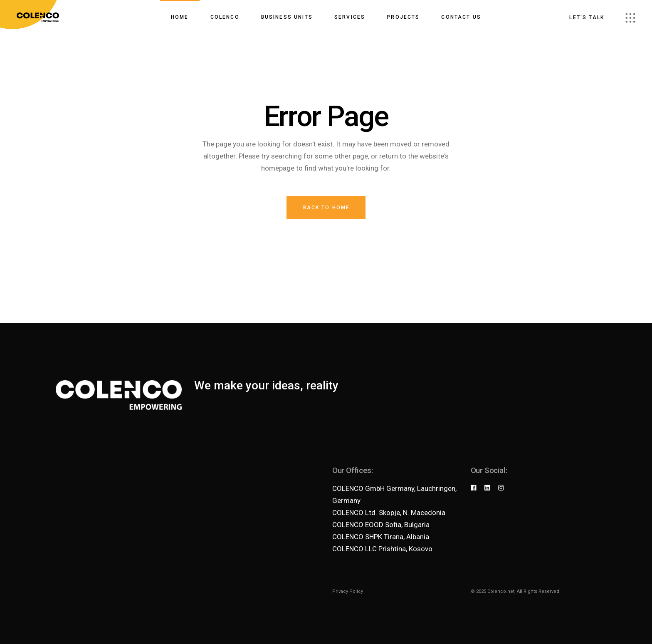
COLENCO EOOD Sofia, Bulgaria (381, 525)
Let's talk (587, 17)
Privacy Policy (348, 591)
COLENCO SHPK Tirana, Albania (381, 537)
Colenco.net (501, 591)
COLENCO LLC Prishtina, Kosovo (382, 549)
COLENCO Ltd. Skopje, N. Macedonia (389, 513)
